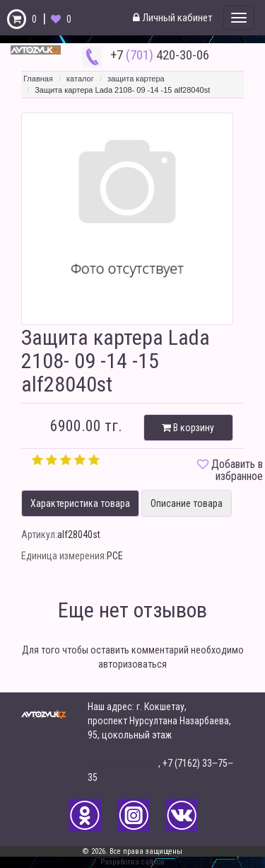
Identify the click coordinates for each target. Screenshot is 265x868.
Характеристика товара (80, 503)
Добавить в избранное (237, 470)
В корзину (188, 428)
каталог (80, 79)
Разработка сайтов (132, 862)
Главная (38, 79)
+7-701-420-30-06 (123, 763)
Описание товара (187, 503)
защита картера (136, 79)
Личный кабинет (173, 18)
